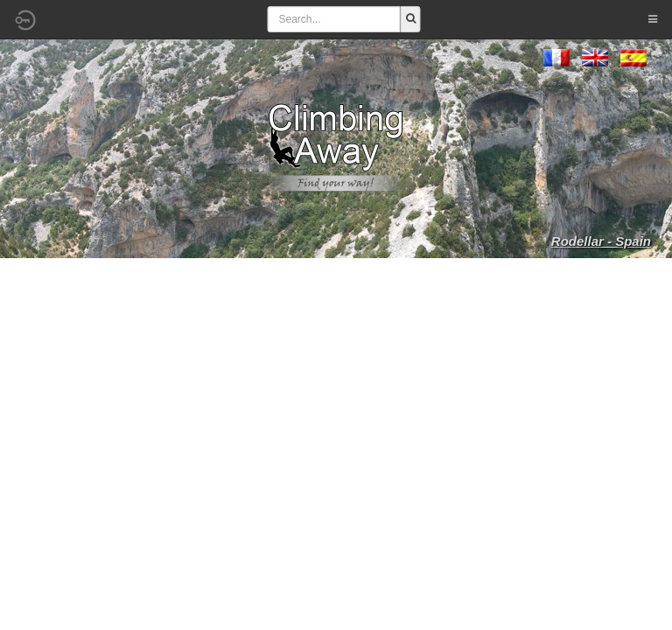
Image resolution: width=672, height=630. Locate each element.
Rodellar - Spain (601, 241)
